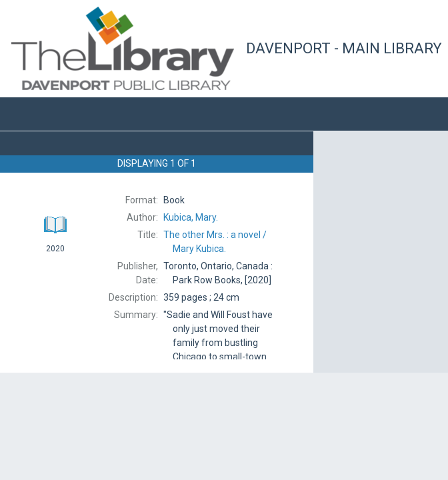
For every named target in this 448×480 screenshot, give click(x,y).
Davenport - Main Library (344, 48)
